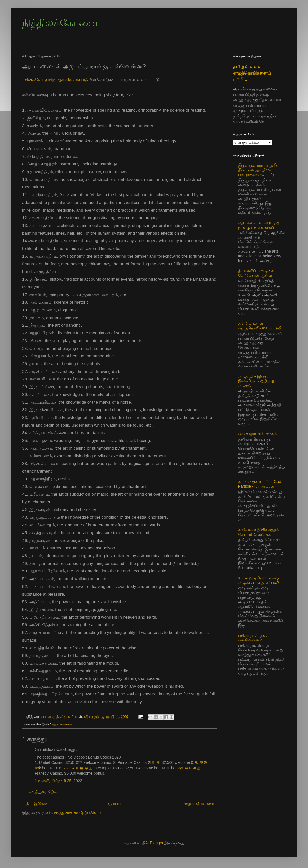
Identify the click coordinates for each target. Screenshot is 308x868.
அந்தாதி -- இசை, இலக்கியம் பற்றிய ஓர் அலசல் (257, 381)
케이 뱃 (154, 762)
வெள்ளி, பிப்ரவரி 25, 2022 (58, 781)
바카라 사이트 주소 (76, 768)
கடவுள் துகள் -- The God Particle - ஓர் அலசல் (260, 484)
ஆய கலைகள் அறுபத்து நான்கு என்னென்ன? (259, 225)
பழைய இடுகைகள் (198, 803)
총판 (79, 762)
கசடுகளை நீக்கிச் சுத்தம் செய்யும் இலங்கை (259, 532)
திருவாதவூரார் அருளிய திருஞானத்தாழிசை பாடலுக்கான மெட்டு (259, 170)
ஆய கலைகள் (63, 724)
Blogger (156, 843)
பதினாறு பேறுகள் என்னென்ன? (254, 638)
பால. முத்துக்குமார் (59, 717)
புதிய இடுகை (36, 803)
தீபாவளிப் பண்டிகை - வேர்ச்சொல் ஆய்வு (257, 273)
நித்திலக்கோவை (60, 23)
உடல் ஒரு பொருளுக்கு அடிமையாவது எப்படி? (259, 580)
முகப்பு (114, 803)
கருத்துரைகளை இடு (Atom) (77, 813)
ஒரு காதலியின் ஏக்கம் (257, 434)
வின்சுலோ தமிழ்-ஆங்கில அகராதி (56, 79)
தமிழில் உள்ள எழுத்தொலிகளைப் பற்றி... (252, 73)
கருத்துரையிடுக (43, 792)
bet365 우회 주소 (186, 768)
